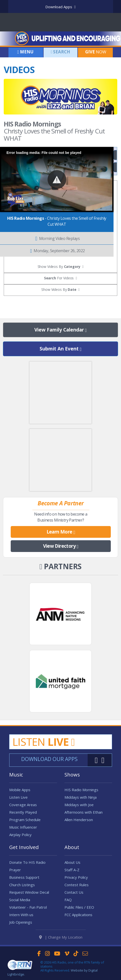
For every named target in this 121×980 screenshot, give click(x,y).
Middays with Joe (79, 805)
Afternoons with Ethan (84, 812)
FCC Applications (78, 915)
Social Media (20, 900)
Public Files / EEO (79, 907)
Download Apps (60, 7)
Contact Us (74, 892)
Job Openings (21, 922)
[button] (57, 179)
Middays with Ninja (81, 797)
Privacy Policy (76, 877)
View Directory (61, 546)
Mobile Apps (20, 790)
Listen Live (18, 797)
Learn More (61, 532)
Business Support (24, 877)
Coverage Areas (23, 805)
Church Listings (22, 885)
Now (95, 52)
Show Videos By (59, 289)
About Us (72, 862)
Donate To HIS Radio (27, 862)
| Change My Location (61, 937)
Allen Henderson (79, 820)
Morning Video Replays (57, 238)
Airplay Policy (20, 835)
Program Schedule (25, 820)
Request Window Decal (29, 892)
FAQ (68, 900)
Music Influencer (23, 827)
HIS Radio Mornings (81, 790)
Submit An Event (61, 349)
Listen (44, 742)
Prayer (15, 870)
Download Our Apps (49, 759)
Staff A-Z (72, 870)
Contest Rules (77, 885)
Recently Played (23, 812)
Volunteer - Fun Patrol (28, 907)
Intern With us (21, 915)
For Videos (59, 278)
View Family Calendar (61, 330)
